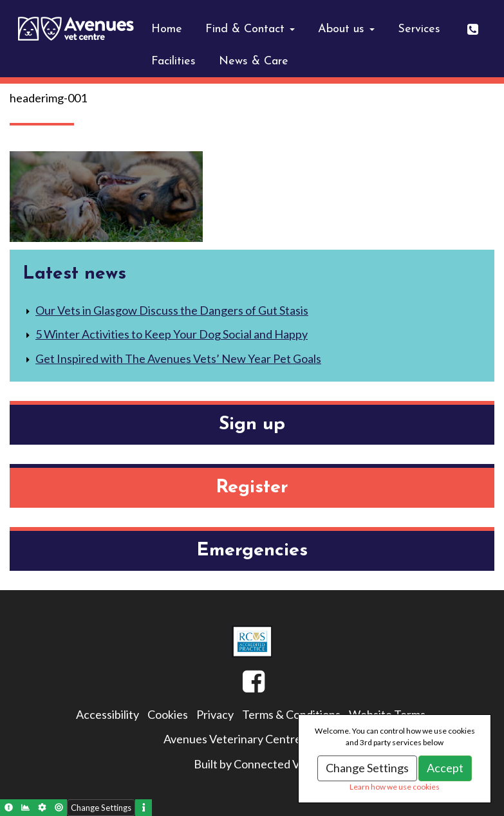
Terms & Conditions (291, 714)
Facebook (243, 686)
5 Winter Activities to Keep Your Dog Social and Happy (172, 334)
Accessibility (107, 714)
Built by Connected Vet (252, 764)
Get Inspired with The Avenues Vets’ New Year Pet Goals (178, 358)
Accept (445, 768)
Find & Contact (250, 29)
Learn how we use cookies (395, 787)
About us (346, 29)
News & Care (254, 61)
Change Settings (367, 768)
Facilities (173, 61)
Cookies (168, 714)
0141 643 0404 (481, 24)
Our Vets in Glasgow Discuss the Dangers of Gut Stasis (172, 310)
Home (167, 29)
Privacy (215, 714)
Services (419, 29)
